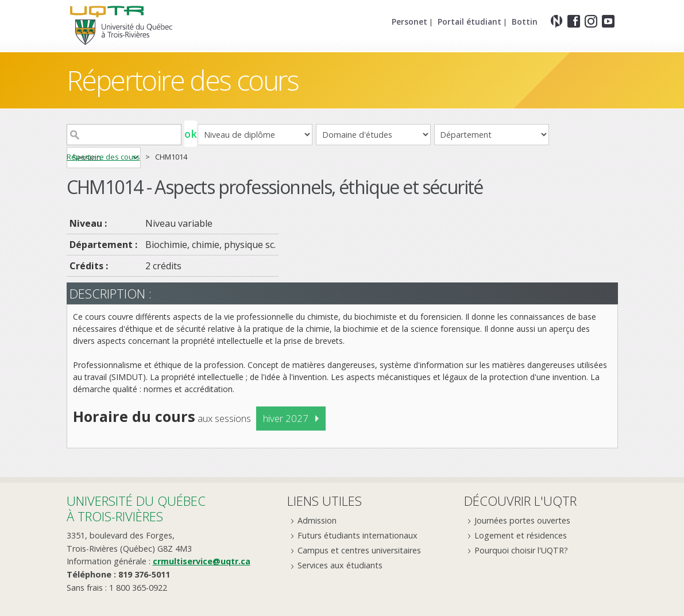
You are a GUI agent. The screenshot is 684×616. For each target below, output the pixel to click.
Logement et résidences (521, 535)
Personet (409, 22)
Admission (317, 520)
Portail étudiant (469, 22)
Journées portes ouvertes (522, 520)
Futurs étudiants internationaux (358, 535)
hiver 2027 (286, 418)
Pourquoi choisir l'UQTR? (521, 550)
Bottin (525, 22)
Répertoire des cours (183, 80)
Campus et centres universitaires (359, 550)
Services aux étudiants (340, 565)
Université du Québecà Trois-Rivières (136, 508)
